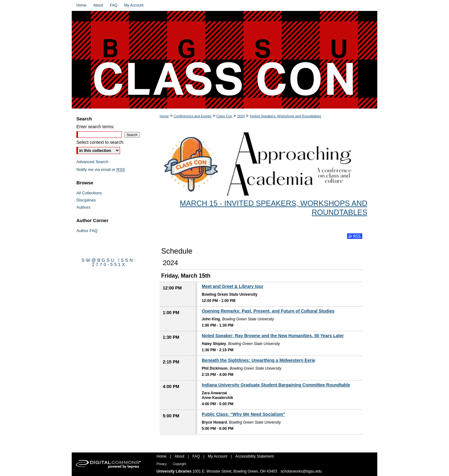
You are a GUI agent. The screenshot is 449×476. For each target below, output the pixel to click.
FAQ (196, 456)
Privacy (162, 464)
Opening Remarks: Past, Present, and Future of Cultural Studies (268, 311)
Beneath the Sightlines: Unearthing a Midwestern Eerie (258, 360)
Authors (83, 207)
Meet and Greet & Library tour (233, 286)
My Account (218, 456)
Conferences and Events (192, 116)
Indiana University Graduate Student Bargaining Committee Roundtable (276, 385)
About (179, 456)
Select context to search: (100, 142)
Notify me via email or (101, 170)
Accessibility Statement (255, 456)
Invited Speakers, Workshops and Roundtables (285, 116)
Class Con (224, 116)
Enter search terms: (95, 127)
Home (164, 116)
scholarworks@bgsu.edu (301, 471)
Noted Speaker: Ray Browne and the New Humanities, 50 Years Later (273, 336)
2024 (241, 116)
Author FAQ (87, 231)
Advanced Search (92, 162)
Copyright (179, 464)
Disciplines (86, 200)
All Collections (89, 193)
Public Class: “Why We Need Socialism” (243, 414)
